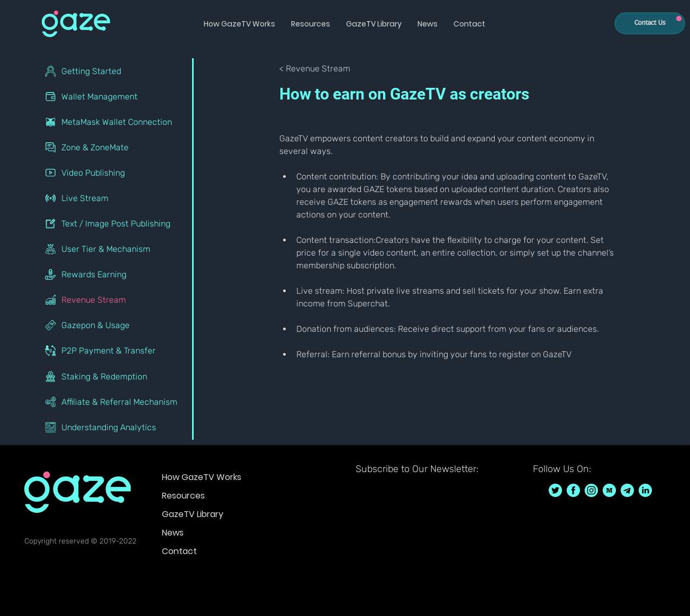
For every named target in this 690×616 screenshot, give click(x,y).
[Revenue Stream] (115, 300)
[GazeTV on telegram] (627, 490)
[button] (239, 24)
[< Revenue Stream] (315, 69)
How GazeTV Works (202, 477)
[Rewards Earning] (115, 274)
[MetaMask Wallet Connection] (115, 122)
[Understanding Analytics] (115, 427)
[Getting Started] (115, 71)
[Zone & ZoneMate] (115, 147)
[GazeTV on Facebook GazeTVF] (573, 490)
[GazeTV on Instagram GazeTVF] (591, 490)
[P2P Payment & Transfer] (115, 350)
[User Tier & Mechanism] (115, 249)
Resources (183, 496)
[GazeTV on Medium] (609, 490)
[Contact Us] (650, 23)
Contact (179, 551)
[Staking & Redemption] (115, 376)
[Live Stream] (115, 198)
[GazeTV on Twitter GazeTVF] (555, 490)
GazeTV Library (193, 514)
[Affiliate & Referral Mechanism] (115, 402)
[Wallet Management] (115, 96)
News (173, 533)
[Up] (679, 19)
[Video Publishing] (115, 173)
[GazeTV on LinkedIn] (645, 490)
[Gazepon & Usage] (115, 325)
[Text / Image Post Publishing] (115, 223)
